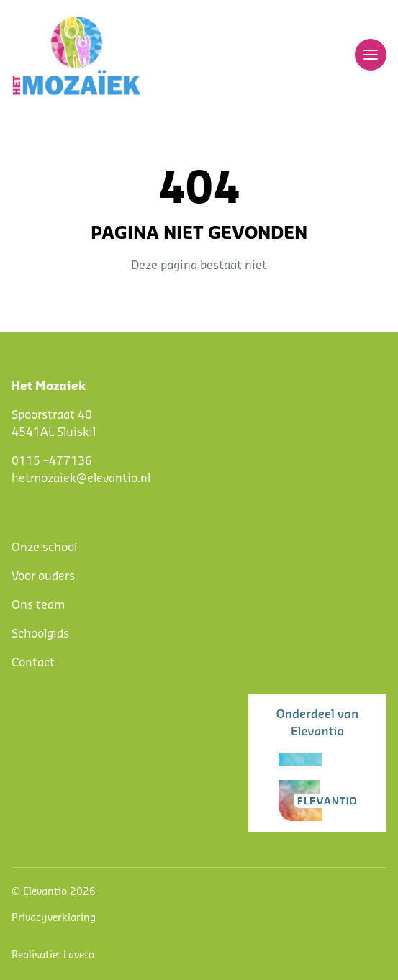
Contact (33, 663)
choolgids (44, 634)
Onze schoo (43, 548)
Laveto (79, 956)
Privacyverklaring (54, 918)
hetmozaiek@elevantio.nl (81, 478)
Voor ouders (43, 576)
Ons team (38, 605)
